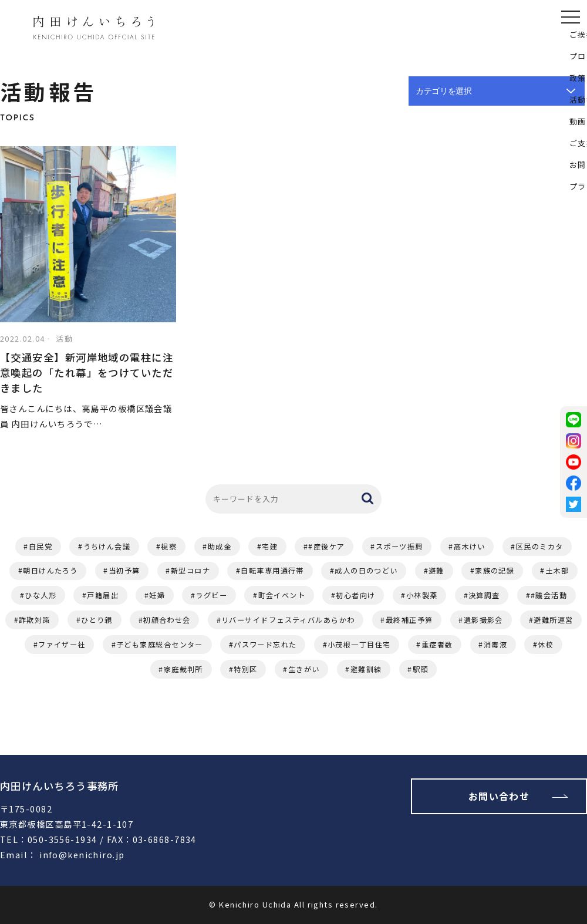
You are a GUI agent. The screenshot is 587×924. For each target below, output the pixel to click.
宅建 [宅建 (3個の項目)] (270, 547)
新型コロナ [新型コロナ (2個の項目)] (190, 571)
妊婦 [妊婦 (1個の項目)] (157, 595)
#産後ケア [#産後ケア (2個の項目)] (326, 547)
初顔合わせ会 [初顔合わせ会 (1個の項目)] (167, 620)
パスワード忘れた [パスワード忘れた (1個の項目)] (265, 645)
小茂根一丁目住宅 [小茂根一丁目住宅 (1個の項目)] (359, 645)
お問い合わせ (499, 796)
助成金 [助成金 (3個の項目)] (220, 547)
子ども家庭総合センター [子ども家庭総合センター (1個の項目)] (160, 645)
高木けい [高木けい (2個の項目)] (470, 547)
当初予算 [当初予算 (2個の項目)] (124, 571)
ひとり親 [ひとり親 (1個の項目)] (97, 620)
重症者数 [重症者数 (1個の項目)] (437, 645)
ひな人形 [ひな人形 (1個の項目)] (41, 595)
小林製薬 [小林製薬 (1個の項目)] (422, 595)
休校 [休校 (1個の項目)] (546, 645)
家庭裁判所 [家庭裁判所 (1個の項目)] (183, 669)
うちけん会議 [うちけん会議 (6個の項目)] (107, 547)
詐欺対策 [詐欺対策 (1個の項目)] (35, 620)
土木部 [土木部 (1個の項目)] (557, 571)
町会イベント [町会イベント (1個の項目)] (282, 595)
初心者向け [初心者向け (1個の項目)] (355, 595)
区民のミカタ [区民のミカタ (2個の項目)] (540, 547)
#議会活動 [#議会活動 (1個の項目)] (549, 595)
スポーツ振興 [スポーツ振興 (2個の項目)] (399, 547)
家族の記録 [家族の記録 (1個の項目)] (495, 571)
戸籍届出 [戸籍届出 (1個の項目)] (103, 595)
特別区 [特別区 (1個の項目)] (245, 669)
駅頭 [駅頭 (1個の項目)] (421, 669)
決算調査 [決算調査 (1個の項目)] (484, 595)
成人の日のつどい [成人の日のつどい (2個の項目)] (366, 571)
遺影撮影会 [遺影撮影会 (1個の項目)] (483, 620)
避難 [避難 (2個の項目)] (436, 571)
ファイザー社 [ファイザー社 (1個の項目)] (62, 645)
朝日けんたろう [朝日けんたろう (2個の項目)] (50, 571)
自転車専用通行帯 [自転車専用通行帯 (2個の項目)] (272, 571)
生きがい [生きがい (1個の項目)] (304, 669)
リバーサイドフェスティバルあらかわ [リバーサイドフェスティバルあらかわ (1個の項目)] (288, 620)
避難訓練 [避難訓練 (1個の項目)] (366, 669)
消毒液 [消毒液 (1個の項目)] (495, 645)
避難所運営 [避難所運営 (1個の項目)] (553, 620)
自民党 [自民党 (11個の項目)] (41, 547)
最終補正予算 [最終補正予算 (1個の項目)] (409, 620)
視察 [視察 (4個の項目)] (169, 547)
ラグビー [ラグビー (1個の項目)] (211, 595)
